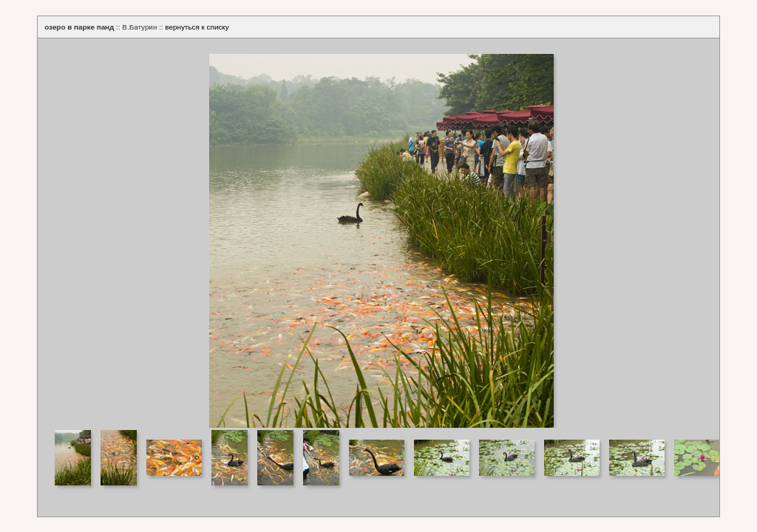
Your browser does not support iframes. (378, 233)
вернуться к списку (197, 27)
